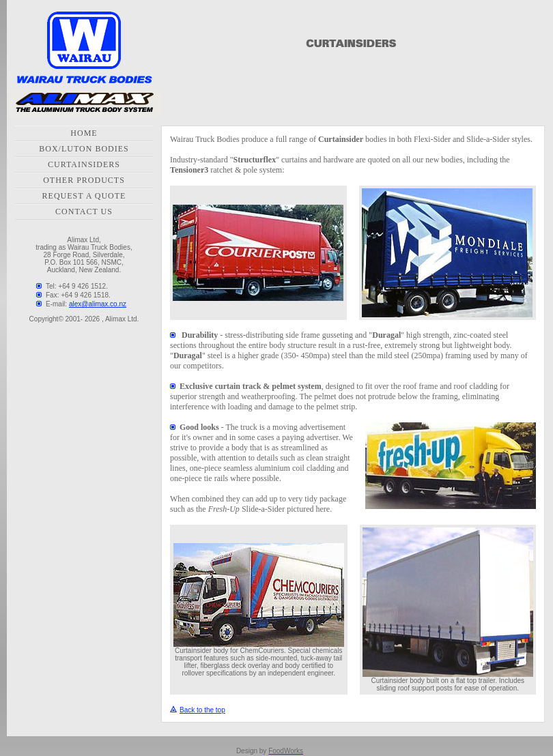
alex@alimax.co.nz (98, 304)
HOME (84, 133)
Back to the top (198, 710)
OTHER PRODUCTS (84, 180)
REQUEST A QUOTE (84, 196)
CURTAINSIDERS (84, 164)
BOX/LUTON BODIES (84, 149)
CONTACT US (84, 212)
